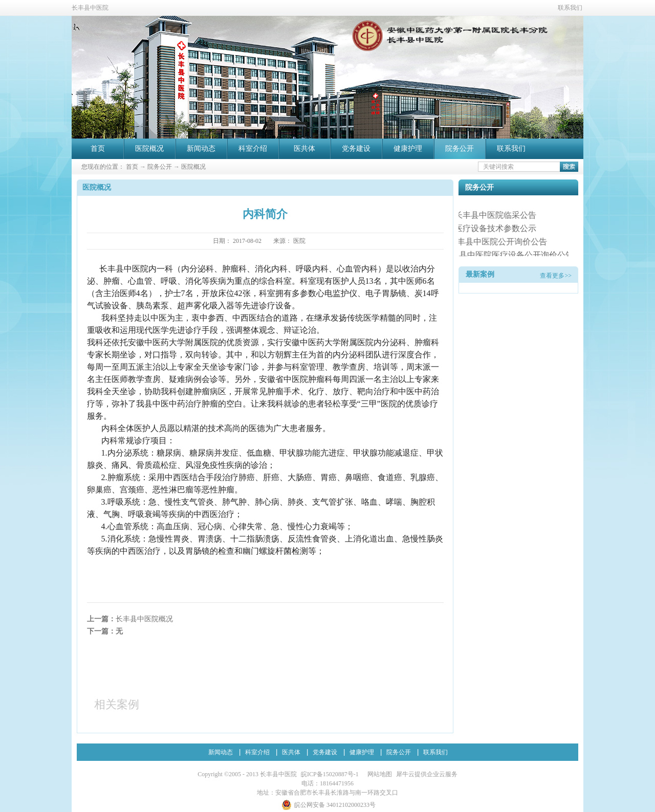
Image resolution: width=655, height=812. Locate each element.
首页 (98, 149)
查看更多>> (556, 276)
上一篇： (130, 619)
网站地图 (378, 774)
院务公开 (160, 167)
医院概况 (193, 167)
